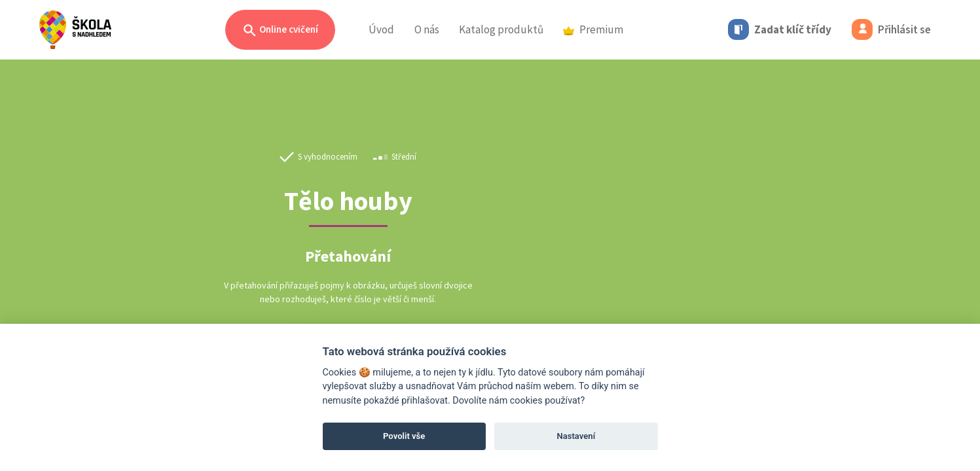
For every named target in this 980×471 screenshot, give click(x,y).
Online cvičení (280, 30)
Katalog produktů (501, 29)
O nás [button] (427, 29)
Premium (593, 29)
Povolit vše (404, 436)
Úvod (381, 29)
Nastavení (576, 436)
